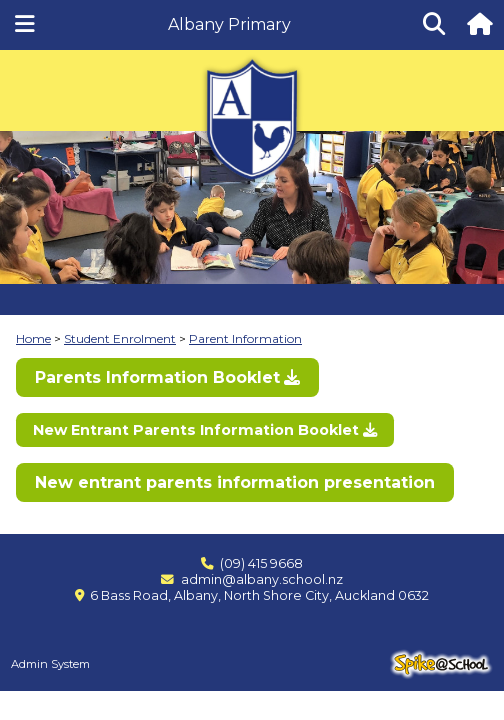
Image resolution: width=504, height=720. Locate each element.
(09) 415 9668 (261, 563)
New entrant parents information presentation (235, 482)
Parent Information (245, 338)
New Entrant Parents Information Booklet (196, 430)
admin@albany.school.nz (262, 579)
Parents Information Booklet (157, 377)
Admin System (50, 664)
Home (33, 338)
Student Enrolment (120, 338)
